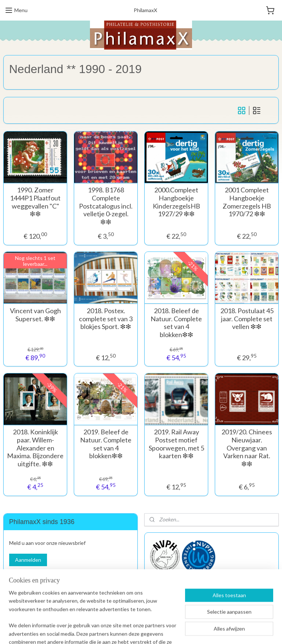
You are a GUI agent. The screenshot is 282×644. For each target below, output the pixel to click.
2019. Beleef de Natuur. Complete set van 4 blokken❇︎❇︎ (106, 444)
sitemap (112, 631)
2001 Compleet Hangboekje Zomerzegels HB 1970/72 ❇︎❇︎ (247, 202)
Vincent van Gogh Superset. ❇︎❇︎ (35, 315)
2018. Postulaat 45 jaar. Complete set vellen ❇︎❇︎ (247, 319)
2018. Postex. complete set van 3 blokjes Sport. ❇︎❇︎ (106, 319)
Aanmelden (28, 560)
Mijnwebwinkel (210, 631)
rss (125, 631)
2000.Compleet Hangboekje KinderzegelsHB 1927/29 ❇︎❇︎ (176, 202)
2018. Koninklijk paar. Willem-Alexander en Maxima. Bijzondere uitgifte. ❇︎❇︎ (35, 448)
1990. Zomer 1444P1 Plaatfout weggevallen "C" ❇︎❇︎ (35, 202)
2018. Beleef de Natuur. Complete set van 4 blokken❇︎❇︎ (176, 323)
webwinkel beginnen (151, 631)
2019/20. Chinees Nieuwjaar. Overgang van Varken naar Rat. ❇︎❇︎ (247, 448)
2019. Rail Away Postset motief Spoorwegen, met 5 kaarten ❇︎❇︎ (176, 444)
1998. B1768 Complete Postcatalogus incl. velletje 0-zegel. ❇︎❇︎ (106, 206)
